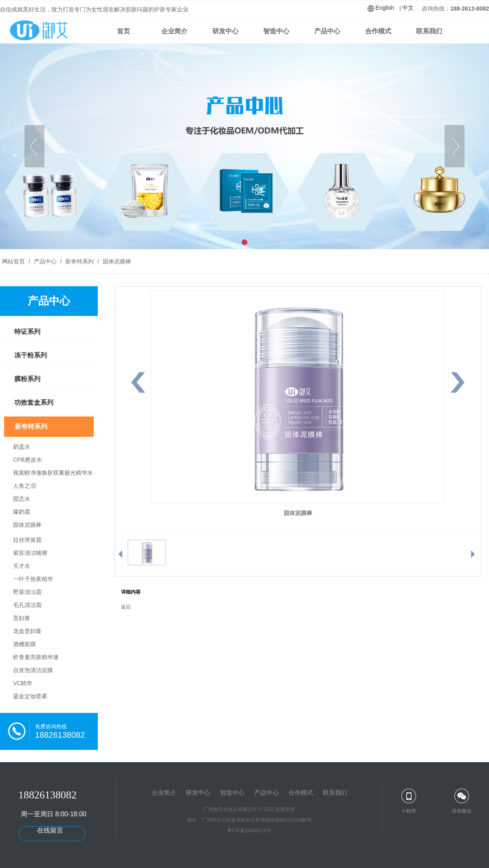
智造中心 (276, 31)
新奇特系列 (79, 261)
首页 (123, 31)
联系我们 (429, 31)
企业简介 (174, 31)
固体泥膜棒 (116, 261)
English (385, 8)
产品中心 (327, 31)
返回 (126, 607)
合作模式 (378, 31)
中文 (408, 8)
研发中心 (225, 31)
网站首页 (13, 261)
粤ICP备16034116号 (249, 831)
